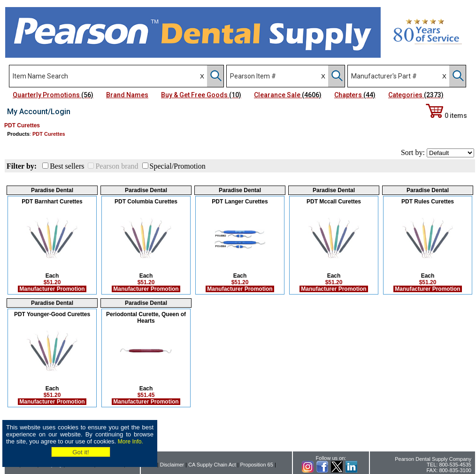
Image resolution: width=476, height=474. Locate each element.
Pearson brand (117, 166)
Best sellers (67, 166)
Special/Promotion (178, 166)
